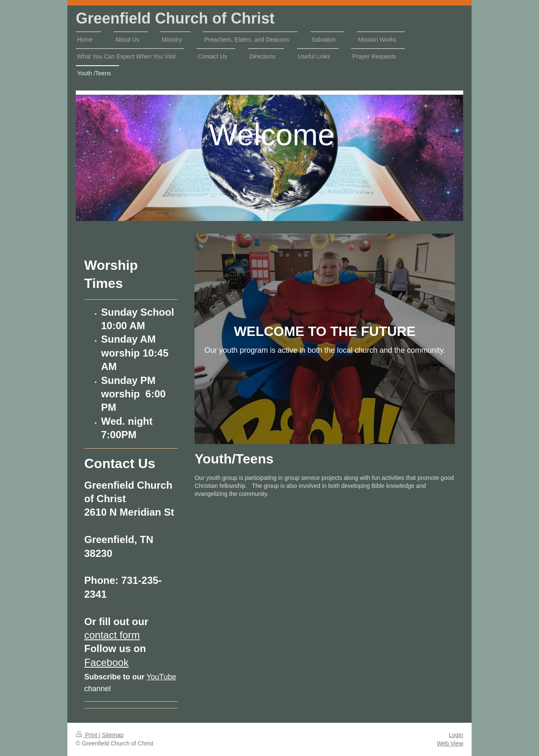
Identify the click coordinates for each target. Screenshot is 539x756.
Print (87, 735)
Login (456, 735)
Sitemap (113, 735)
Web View (450, 743)
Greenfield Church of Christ (175, 18)
